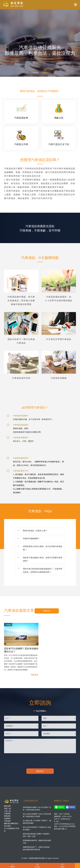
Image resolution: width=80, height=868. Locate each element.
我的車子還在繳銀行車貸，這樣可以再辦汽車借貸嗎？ (43, 559)
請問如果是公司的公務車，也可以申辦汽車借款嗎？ (43, 548)
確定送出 (40, 771)
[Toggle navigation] (76, 5)
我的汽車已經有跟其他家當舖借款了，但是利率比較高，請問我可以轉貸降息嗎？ (43, 570)
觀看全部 (47, 611)
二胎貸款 (35, 73)
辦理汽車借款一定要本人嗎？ (35, 531)
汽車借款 (45, 73)
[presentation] (40, 761)
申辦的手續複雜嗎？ (31, 539)
